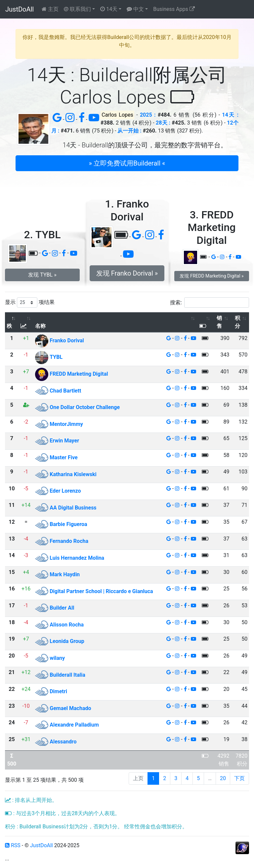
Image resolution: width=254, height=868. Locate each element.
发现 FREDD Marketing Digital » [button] (212, 276)
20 (223, 778)
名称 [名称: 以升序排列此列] (40, 326)
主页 (50, 9)
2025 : (148, 115)
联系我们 (77, 9)
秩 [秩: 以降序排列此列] (9, 326)
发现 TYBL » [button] (42, 275)
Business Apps (174, 9)
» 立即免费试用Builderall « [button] (127, 163)
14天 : (230, 115)
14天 (109, 9)
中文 (135, 9)
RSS (13, 845)
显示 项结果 (30, 302)
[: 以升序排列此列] (26, 322)
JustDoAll (20, 9)
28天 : (163, 123)
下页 (239, 778)
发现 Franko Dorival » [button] (127, 273)
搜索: (210, 302)
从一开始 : (129, 131)
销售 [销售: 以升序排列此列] (219, 322)
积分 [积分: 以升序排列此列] (237, 322)
